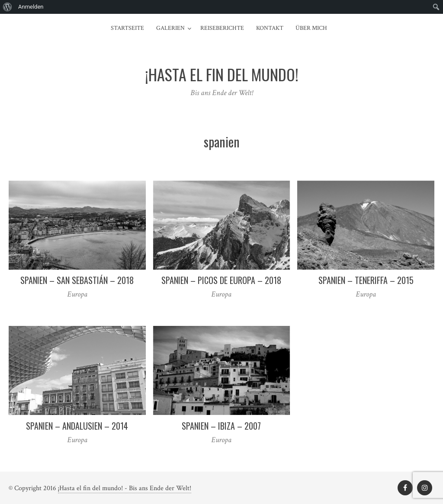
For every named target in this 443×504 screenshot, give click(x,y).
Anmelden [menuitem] (31, 7)
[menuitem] (8, 7)
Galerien (170, 28)
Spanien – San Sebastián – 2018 (77, 280)
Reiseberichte (222, 28)
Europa (77, 294)
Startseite (127, 28)
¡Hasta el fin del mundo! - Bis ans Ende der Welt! (125, 488)
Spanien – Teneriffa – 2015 (366, 280)
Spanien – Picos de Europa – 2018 (221, 280)
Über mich (311, 28)
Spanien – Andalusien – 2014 (77, 426)
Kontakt (270, 28)
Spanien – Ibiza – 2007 (221, 426)
